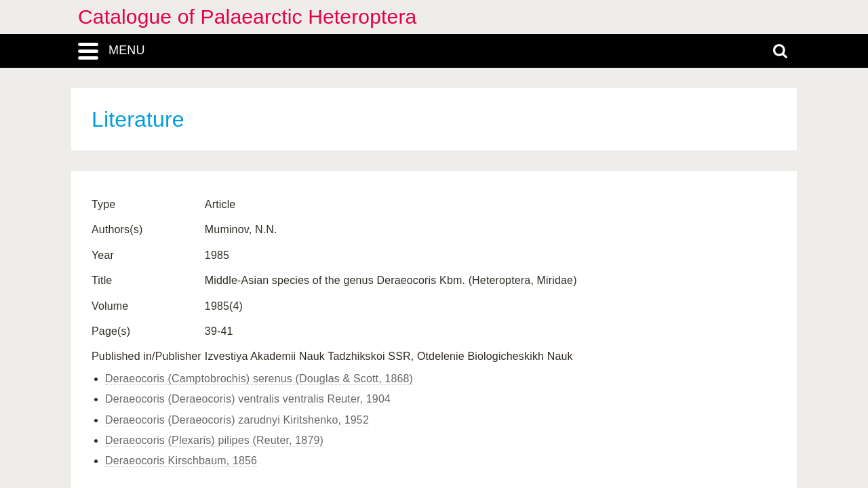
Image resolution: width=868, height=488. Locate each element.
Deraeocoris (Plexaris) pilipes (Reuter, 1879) (214, 440)
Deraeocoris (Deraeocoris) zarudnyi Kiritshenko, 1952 (237, 420)
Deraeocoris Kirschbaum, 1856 (181, 461)
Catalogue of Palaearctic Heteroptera (247, 17)
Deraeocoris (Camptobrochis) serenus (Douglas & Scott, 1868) (259, 379)
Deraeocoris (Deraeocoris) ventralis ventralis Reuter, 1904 (248, 399)
